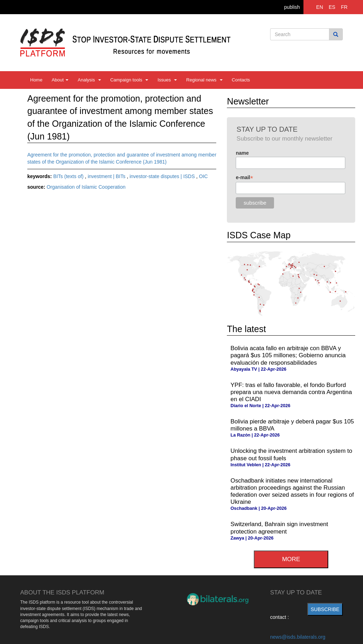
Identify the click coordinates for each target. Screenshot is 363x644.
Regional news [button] (204, 80)
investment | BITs (107, 176)
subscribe (325, 609)
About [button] (60, 80)
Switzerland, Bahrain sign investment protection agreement (279, 528)
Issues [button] (167, 80)
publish (292, 7)
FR (344, 7)
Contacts (241, 80)
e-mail (244, 178)
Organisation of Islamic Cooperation (86, 187)
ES (332, 7)
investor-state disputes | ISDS (163, 176)
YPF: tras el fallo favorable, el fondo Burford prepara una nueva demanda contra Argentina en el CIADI (291, 392)
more (291, 559)
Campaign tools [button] (129, 80)
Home (36, 80)
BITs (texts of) (69, 176)
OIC (203, 176)
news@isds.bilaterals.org (298, 637)
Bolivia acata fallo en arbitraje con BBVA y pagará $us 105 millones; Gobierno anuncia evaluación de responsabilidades (288, 355)
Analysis (89, 80)
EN (320, 7)
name (242, 153)
